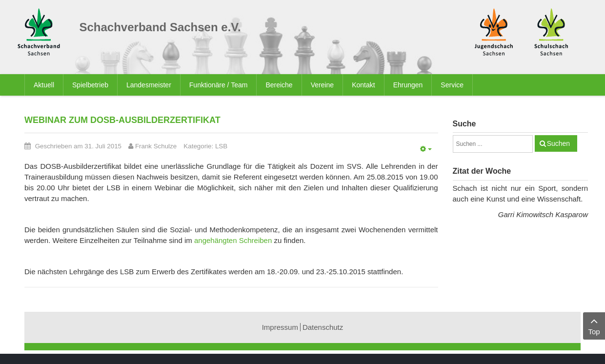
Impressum (280, 327)
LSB (221, 146)
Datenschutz (323, 327)
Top (594, 325)
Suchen (558, 143)
